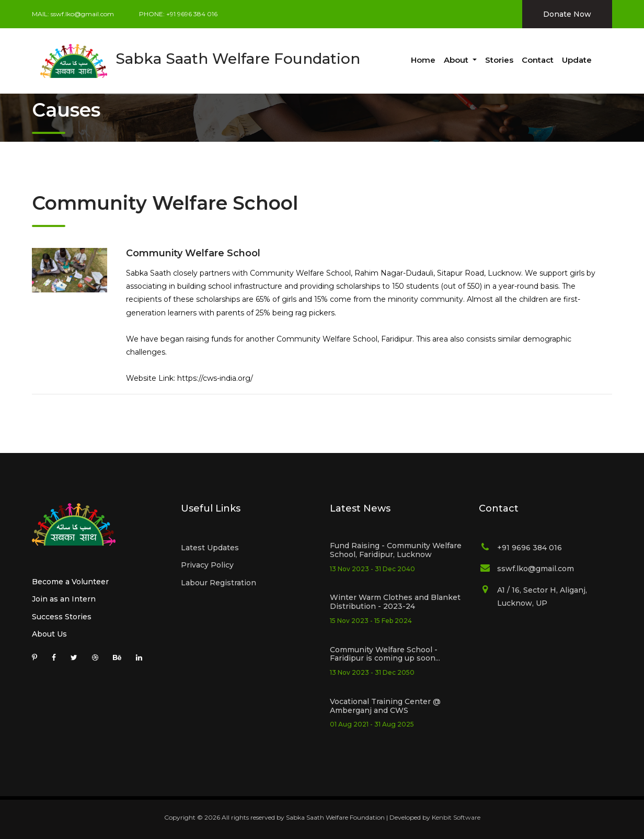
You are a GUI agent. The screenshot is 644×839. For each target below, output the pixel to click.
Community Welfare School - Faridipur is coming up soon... (385, 654)
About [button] (457, 60)
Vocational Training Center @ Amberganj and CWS (385, 706)
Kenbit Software (456, 817)
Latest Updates (210, 548)
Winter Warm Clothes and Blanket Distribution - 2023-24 (395, 602)
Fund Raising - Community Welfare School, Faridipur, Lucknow (396, 550)
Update (577, 60)
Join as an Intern (64, 599)
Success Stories (62, 617)
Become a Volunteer (70, 582)
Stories (499, 60)
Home (423, 60)
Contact (538, 60)
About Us (49, 634)
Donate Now (567, 14)
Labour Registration (218, 583)
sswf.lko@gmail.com (82, 14)
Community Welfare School (193, 253)
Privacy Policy (207, 565)
